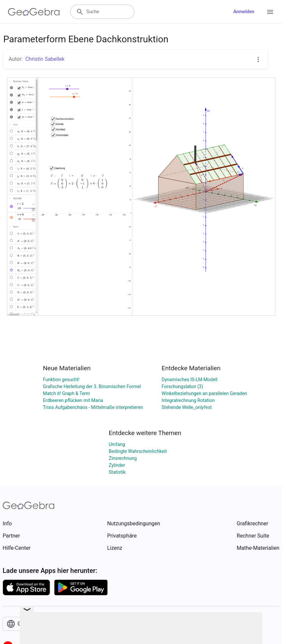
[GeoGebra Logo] (34, 12)
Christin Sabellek (45, 59)
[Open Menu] (270, 12)
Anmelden (244, 12)
